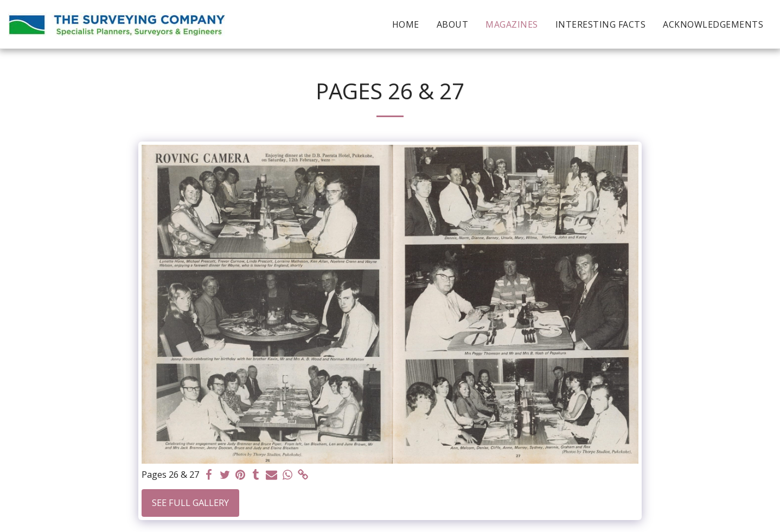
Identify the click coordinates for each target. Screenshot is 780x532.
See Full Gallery (190, 502)
